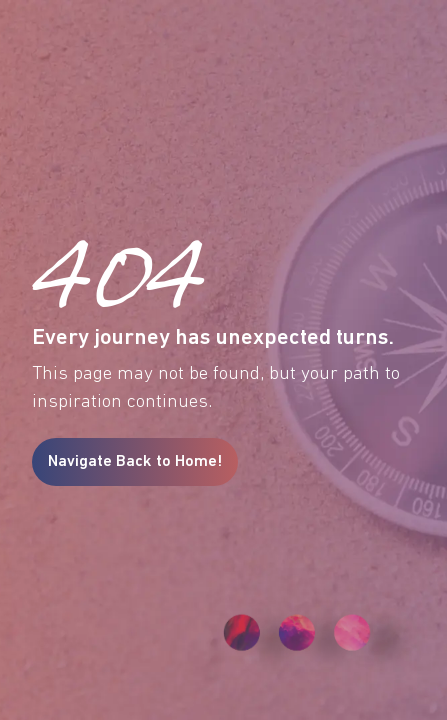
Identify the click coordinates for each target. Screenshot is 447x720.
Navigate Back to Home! (135, 462)
